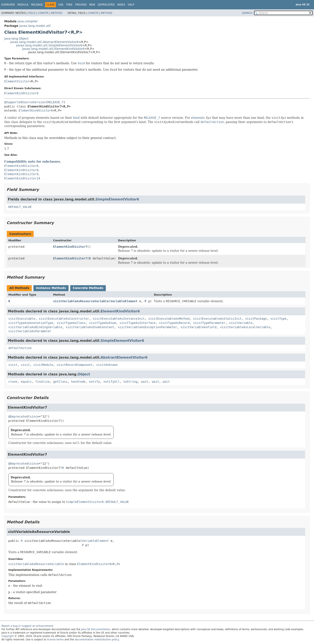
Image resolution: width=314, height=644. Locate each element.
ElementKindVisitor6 (36, 110)
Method (57, 13)
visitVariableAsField (199, 327)
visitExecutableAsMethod (169, 319)
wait (145, 382)
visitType (278, 319)
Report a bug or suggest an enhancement (27, 626)
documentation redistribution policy (97, 640)
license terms (55, 640)
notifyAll (112, 382)
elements (198, 118)
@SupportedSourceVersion (25, 102)
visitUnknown (107, 365)
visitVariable (241, 323)
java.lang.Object (16, 39)
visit (13, 365)
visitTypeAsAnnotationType (31, 323)
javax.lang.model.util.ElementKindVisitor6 (53, 49)
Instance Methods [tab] (51, 288)
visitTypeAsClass (71, 323)
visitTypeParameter (209, 323)
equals (26, 382)
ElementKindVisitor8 (21, 93)
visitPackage (256, 319)
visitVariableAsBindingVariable (35, 327)
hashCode (78, 382)
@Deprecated (18, 416)
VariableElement (124, 301)
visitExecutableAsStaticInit (217, 319)
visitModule (43, 365)
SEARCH (247, 13)
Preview (81, 5)
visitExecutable (22, 319)
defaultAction (20, 348)
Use (61, 5)
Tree (69, 5)
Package (37, 5)
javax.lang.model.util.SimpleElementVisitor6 (49, 45)
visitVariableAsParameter (30, 331)
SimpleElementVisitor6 (117, 199)
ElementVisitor (17, 81)
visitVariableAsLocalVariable (245, 327)
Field (32, 13)
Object (84, 374)
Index (121, 5)
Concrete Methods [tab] (88, 288)
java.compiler (28, 21)
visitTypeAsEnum (102, 323)
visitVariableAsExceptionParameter (147, 327)
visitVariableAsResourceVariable (81, 301)
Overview (8, 5)
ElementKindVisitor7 (70, 247)
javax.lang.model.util (35, 26)
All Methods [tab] (19, 288)
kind (76, 118)
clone (13, 382)
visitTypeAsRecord (174, 323)
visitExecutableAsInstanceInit (119, 319)
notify (94, 382)
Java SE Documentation (96, 629)
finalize (42, 382)
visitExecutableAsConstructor (64, 319)
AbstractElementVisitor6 (124, 357)
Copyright (8, 636)
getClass (60, 382)
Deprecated (106, 5)
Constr (43, 13)
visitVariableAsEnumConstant (90, 327)
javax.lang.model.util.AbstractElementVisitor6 (44, 42)
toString (130, 382)
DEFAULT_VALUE (20, 207)
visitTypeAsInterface (138, 323)
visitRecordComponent (75, 365)
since (34, 416)
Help (131, 5)
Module (23, 5)
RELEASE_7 (55, 102)
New (92, 5)
